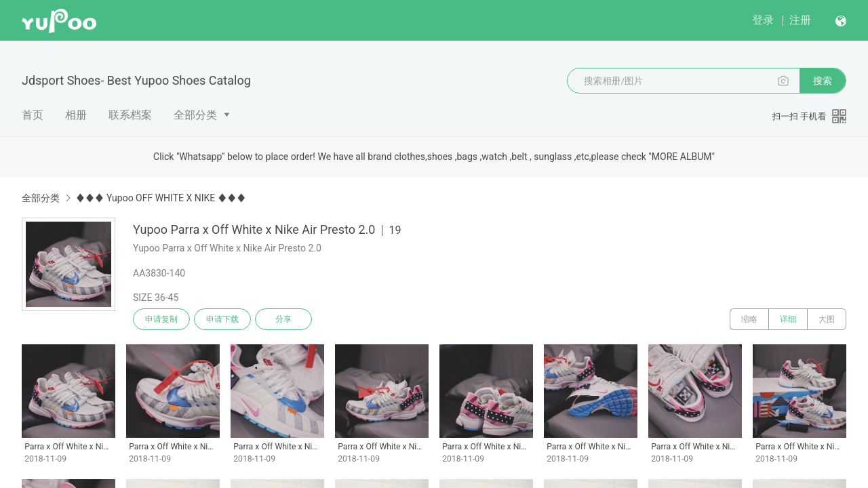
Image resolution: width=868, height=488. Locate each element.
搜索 (823, 81)
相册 (76, 115)
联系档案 (130, 115)
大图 (827, 319)
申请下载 (222, 319)
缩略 (749, 319)
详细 (788, 319)
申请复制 (161, 319)
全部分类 (195, 115)
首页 (33, 115)
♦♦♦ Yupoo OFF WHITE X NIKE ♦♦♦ (160, 198)
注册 (800, 20)
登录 (763, 20)
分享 (283, 319)
